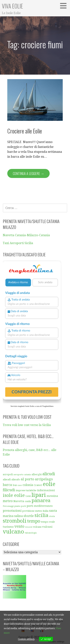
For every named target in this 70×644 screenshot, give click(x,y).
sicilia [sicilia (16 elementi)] (41, 515)
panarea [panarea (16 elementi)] (41, 501)
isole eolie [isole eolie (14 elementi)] (14, 495)
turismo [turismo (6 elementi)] (8, 527)
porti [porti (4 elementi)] (24, 506)
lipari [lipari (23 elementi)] (39, 495)
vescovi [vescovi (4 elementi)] (29, 527)
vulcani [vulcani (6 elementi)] (47, 527)
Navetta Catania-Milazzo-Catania (26, 235)
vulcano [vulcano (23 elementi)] (13, 532)
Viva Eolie (12, 6)
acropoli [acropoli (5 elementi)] (8, 474)
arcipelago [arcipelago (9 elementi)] (44, 479)
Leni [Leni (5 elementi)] (28, 496)
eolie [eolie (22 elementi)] (49, 484)
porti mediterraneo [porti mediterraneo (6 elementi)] (40, 506)
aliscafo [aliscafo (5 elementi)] (16, 479)
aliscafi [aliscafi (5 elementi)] (7, 479)
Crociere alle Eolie (25, 131)
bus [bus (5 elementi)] (15, 485)
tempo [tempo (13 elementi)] (34, 521)
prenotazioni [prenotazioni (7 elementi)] (12, 511)
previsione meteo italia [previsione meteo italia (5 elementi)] (35, 511)
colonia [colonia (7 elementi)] (28, 485)
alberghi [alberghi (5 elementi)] (37, 474)
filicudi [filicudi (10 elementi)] (9, 490)
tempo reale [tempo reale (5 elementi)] (48, 522)
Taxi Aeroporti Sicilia (18, 243)
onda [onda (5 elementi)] (28, 501)
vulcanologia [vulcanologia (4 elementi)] (31, 533)
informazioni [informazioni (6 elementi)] (46, 490)
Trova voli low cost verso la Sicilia (27, 425)
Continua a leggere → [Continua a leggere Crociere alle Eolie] (28, 173)
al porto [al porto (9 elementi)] (27, 479)
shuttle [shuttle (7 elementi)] (29, 516)
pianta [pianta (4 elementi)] (17, 506)
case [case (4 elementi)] (20, 485)
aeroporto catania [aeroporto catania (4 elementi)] (22, 475)
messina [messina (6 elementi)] (52, 496)
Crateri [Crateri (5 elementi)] (38, 485)
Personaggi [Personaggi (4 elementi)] (8, 506)
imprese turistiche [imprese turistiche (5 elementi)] (26, 490)
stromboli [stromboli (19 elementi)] (15, 521)
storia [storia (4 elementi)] (52, 516)
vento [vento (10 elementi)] (19, 526)
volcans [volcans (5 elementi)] (37, 527)
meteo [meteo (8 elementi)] (8, 501)
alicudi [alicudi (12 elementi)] (49, 474)
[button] (65, 6)
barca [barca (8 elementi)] (7, 485)
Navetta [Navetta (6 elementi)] (19, 501)
